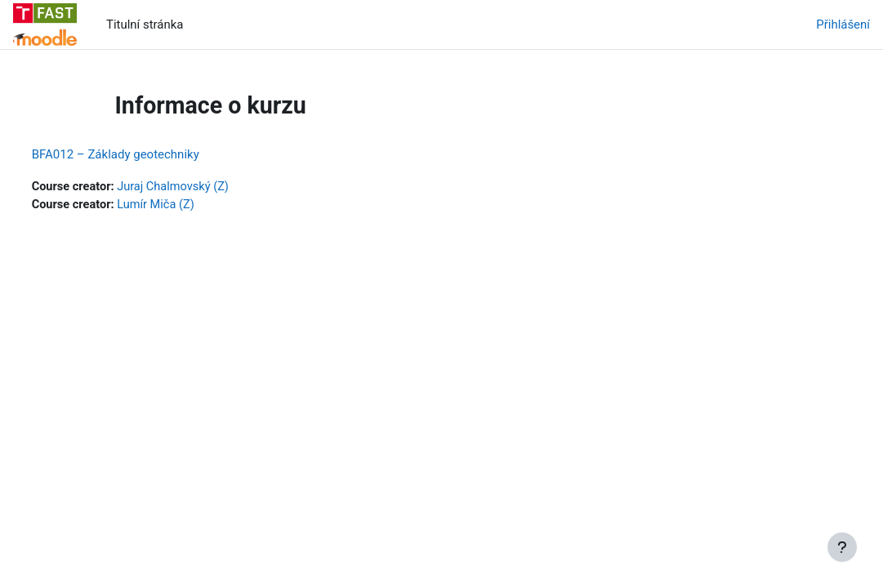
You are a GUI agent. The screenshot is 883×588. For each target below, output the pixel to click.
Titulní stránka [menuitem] (145, 24)
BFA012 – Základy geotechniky (146, 154)
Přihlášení (843, 24)
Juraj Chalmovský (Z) (207, 187)
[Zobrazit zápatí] (842, 547)
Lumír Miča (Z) (189, 206)
